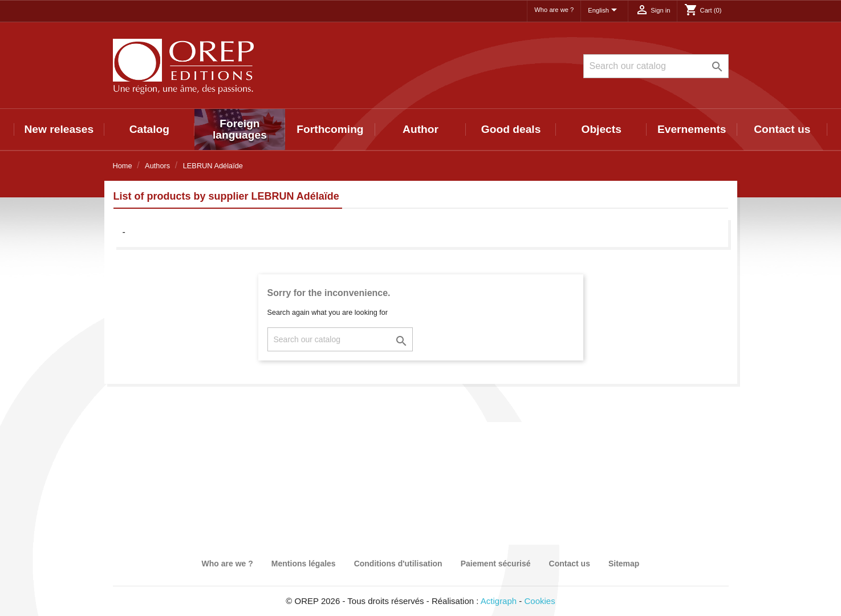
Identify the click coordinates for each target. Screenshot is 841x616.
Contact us (782, 129)
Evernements (692, 129)
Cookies (540, 601)
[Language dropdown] (604, 11)
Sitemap (624, 564)
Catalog (149, 129)
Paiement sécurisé (496, 564)
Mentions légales (304, 564)
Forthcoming (330, 129)
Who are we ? (554, 10)
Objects (601, 129)
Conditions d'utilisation (398, 564)
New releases (59, 129)
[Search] (656, 66)
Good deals (511, 129)
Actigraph (499, 601)
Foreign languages (240, 129)
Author (420, 129)
